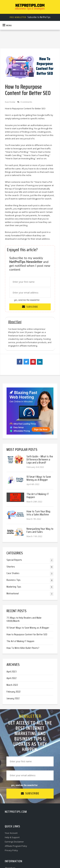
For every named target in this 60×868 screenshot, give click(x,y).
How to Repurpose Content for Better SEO (27, 591)
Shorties (11, 523)
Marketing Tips (14, 543)
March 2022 (12, 641)
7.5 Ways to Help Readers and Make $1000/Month (24, 576)
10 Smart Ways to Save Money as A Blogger (39, 434)
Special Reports (14, 516)
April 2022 (12, 634)
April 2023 (12, 628)
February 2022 (14, 648)
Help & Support (12, 794)
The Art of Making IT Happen (38, 452)
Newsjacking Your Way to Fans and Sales (40, 487)
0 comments (26, 102)
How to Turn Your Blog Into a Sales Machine (38, 469)
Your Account (11, 789)
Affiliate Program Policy (16, 802)
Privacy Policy (11, 807)
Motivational (13, 550)
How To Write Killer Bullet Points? (23, 604)
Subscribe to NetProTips (30, 17)
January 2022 (13, 655)
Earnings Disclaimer (14, 798)
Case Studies (13, 529)
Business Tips (14, 536)
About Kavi (10, 824)
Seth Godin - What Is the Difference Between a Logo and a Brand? (40, 416)
